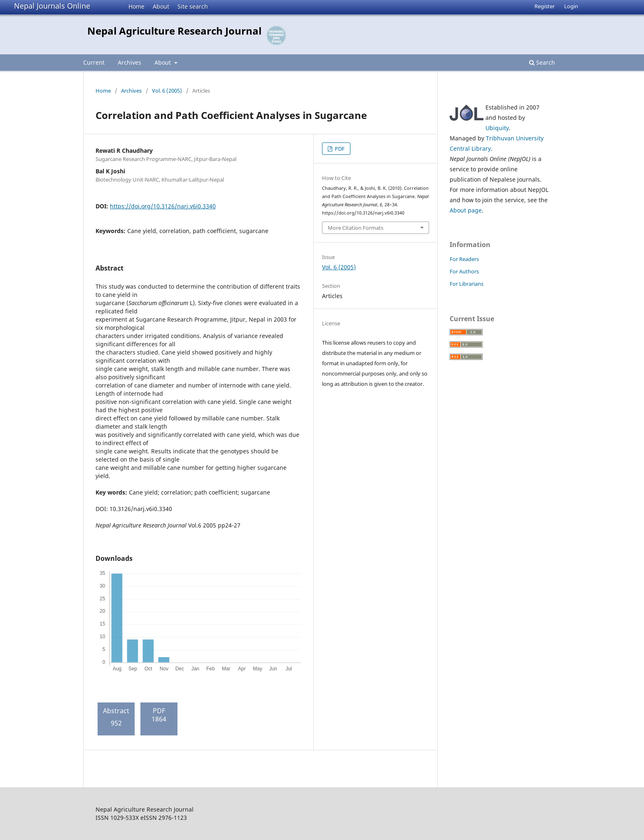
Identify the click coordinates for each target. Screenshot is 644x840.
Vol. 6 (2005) (167, 91)
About (161, 6)
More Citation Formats (356, 228)
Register (545, 6)
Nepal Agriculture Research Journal (174, 31)
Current (94, 62)
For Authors (464, 271)
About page (466, 210)
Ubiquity (497, 128)
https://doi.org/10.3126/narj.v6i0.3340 (163, 206)
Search (542, 62)
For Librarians (467, 284)
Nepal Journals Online (52, 6)
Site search (193, 6)
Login (571, 6)
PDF (339, 149)
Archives (129, 62)
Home (136, 6)
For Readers (464, 259)
